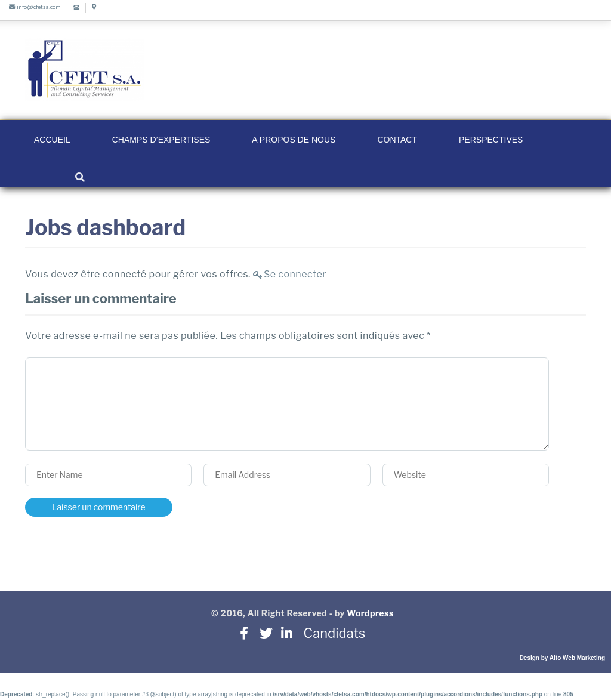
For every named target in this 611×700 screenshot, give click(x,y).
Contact (397, 140)
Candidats (330, 633)
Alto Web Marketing (577, 658)
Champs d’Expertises (161, 140)
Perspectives (491, 140)
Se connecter (295, 274)
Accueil (52, 140)
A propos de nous (294, 140)
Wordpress (370, 613)
